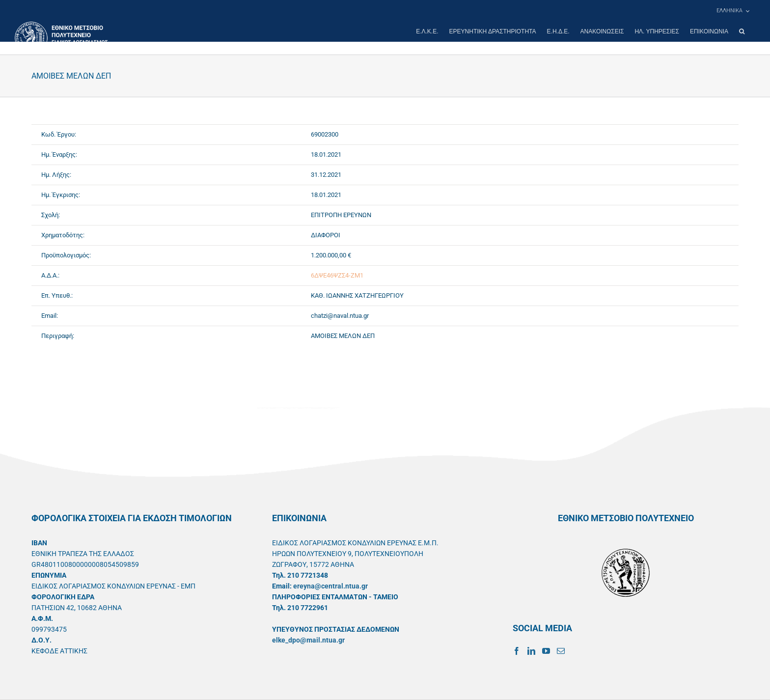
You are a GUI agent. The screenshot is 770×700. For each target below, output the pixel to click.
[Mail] (561, 651)
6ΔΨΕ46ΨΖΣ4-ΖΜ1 (337, 275)
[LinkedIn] (531, 651)
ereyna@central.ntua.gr (330, 586)
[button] (742, 31)
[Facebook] (517, 651)
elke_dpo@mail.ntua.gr (308, 640)
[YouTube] (546, 651)
